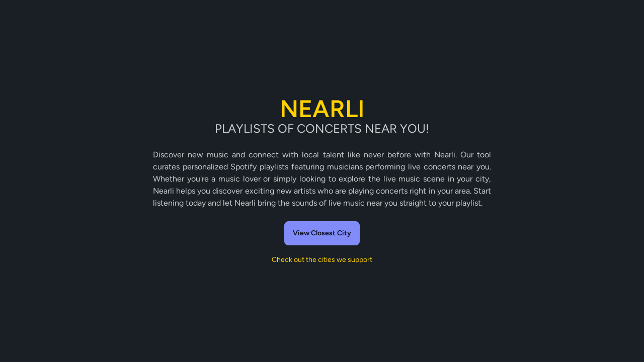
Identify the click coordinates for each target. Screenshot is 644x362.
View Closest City (322, 233)
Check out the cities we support (322, 260)
